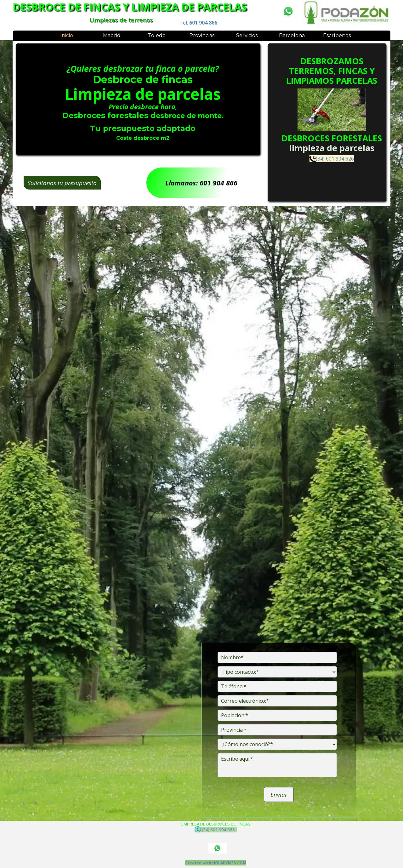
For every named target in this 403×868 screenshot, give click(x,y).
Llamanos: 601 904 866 (201, 183)
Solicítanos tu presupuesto (62, 183)
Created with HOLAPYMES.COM (216, 863)
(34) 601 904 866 (216, 829)
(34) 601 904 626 (335, 157)
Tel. (198, 23)
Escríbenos (337, 35)
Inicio (67, 35)
